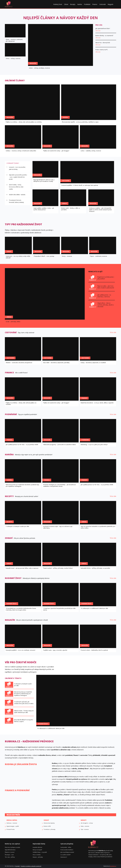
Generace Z (64, 857)
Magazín (110, 4)
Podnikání (87, 4)
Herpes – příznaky (38, 857)
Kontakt (17, 866)
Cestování (103, 4)
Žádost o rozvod (10, 852)
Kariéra (80, 4)
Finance (95, 4)
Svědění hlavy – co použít (40, 852)
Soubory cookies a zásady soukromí (31, 866)
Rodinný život (58, 4)
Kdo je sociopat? (37, 850)
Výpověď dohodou (10, 850)
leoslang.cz (113, 866)
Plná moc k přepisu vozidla (12, 847)
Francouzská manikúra (67, 850)
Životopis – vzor (9, 855)
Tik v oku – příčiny (10, 857)
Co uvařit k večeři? (65, 855)
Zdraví (66, 4)
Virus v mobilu (37, 855)
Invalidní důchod (37, 847)
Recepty (73, 4)
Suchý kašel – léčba (66, 847)
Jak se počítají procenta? (67, 852)
